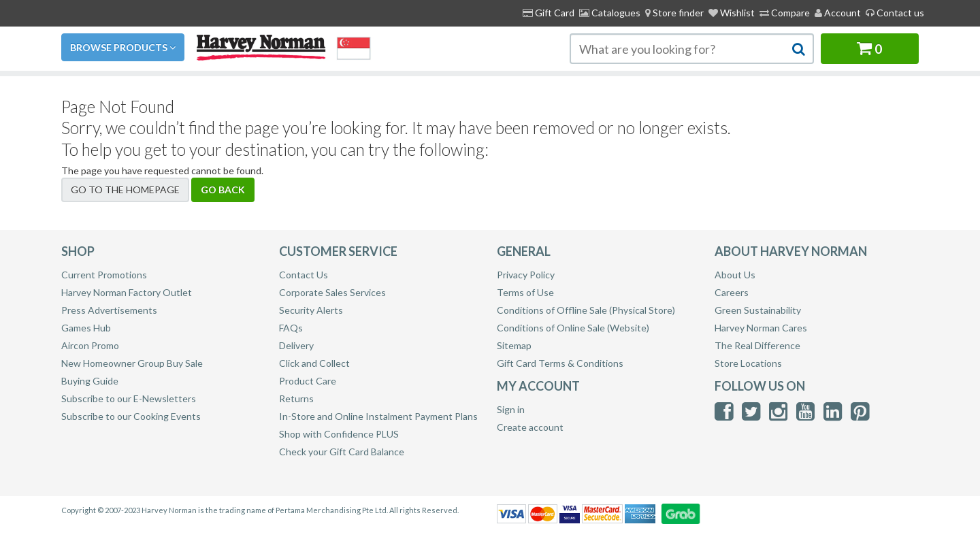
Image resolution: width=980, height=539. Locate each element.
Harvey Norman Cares (761, 328)
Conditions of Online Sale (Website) (573, 328)
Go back (223, 190)
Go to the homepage (125, 190)
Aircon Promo (90, 345)
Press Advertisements (109, 310)
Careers (732, 292)
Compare (785, 13)
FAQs (291, 328)
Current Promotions (104, 275)
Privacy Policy (526, 275)
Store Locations (748, 363)
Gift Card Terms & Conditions (560, 363)
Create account (530, 427)
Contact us (895, 13)
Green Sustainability (758, 310)
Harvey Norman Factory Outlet (127, 292)
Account (838, 13)
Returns (296, 398)
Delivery (296, 345)
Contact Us (304, 275)
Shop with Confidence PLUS (339, 434)
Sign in (511, 409)
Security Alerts (311, 310)
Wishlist (732, 13)
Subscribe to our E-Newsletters (129, 398)
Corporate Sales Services (332, 292)
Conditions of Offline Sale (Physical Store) (586, 310)
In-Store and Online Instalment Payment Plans (378, 416)
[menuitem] (674, 13)
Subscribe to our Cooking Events (131, 416)
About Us (735, 275)
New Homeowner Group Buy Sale (132, 363)
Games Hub (86, 328)
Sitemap (514, 345)
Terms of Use (525, 292)
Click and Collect (314, 363)
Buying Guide (90, 381)
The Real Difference (757, 345)
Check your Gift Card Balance (342, 452)
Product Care (308, 381)
